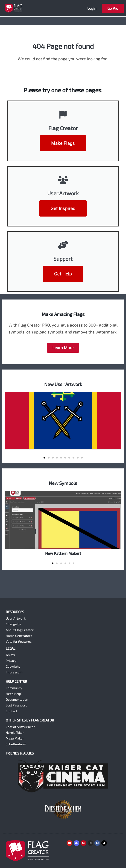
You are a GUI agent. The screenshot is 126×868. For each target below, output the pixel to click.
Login (92, 8)
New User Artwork (63, 384)
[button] (44, 458)
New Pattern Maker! (63, 554)
